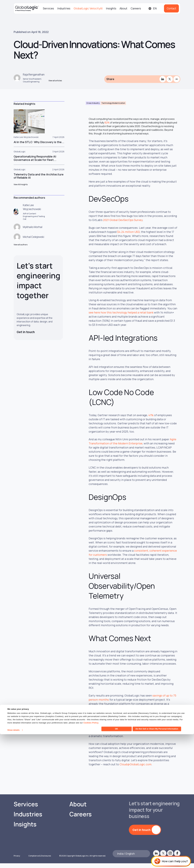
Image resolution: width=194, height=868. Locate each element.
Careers (136, 8)
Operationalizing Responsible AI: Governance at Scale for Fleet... (35, 162)
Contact (171, 8)
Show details (13, 864)
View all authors (21, 250)
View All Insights (21, 189)
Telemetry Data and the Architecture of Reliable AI (39, 180)
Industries (64, 8)
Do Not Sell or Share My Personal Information (157, 863)
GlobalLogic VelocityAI (88, 8)
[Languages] (155, 8)
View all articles (55, 83)
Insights (111, 8)
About (123, 8)
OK (117, 863)
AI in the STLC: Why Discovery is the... (39, 146)
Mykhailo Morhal (33, 231)
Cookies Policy (91, 857)
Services (48, 8)
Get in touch (26, 338)
